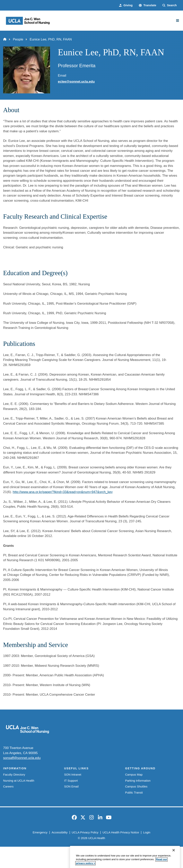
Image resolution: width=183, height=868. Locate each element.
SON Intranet (73, 774)
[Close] (174, 861)
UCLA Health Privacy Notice (121, 832)
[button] (148, 5)
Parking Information (138, 781)
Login (147, 832)
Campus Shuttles (136, 786)
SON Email (71, 786)
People (18, 39)
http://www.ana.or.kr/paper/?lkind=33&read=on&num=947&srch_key (63, 492)
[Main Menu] (178, 21)
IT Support (71, 781)
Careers (8, 786)
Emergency (40, 832)
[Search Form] (170, 5)
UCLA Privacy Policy (85, 832)
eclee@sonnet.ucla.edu (76, 82)
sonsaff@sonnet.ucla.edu (22, 758)
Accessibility (60, 832)
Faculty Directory (14, 774)
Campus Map (134, 774)
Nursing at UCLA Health (19, 781)
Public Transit (134, 792)
